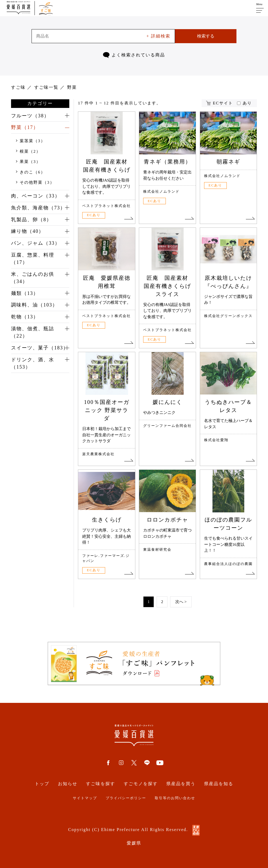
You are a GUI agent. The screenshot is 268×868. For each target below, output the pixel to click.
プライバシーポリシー (126, 798)
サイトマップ (85, 798)
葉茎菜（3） (32, 141)
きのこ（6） (32, 172)
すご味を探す (101, 784)
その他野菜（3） (37, 183)
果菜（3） (30, 162)
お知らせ (68, 784)
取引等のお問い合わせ (175, 798)
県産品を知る (219, 784)
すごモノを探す (141, 784)
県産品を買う (181, 784)
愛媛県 (134, 843)
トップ (42, 784)
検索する (206, 36)
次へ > (181, 602)
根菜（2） (30, 151)
